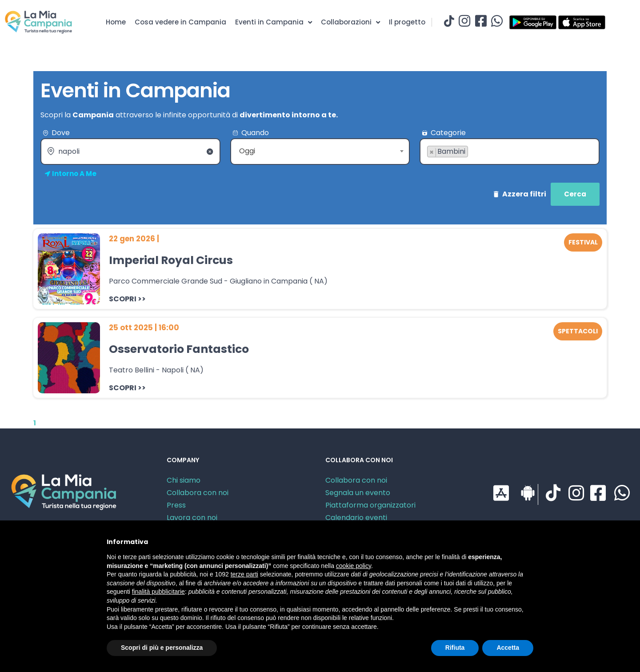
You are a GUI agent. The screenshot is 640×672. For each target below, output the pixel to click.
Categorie (448, 133)
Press (176, 505)
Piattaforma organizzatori (370, 505)
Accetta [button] (508, 648)
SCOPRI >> (127, 299)
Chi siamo (184, 480)
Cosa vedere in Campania (180, 22)
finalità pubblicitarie (158, 592)
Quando (255, 133)
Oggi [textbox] (247, 151)
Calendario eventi (356, 518)
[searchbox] (430, 166)
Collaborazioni (350, 22)
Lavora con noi (192, 518)
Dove (61, 133)
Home (116, 22)
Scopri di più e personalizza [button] (162, 648)
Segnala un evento (358, 493)
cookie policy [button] (354, 566)
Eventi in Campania (274, 22)
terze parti (244, 574)
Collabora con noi (198, 493)
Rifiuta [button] (455, 648)
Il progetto (407, 22)
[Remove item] (432, 152)
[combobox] (320, 152)
